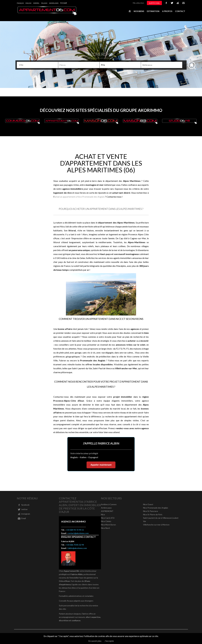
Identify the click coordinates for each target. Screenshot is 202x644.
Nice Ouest (148, 504)
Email (183, 3)
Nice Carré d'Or (108, 518)
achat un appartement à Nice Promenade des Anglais (79, 197)
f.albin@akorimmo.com (77, 548)
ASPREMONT (107, 511)
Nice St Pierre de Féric (153, 514)
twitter (172, 3)
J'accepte (109, 641)
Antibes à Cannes (109, 504)
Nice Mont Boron (108, 525)
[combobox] (37, 65)
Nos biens (139, 11)
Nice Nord (105, 528)
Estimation (153, 11)
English (28, 3)
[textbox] (39, 65)
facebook (166, 3)
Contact (180, 11)
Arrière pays (106, 508)
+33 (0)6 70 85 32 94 (75, 545)
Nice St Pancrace (151, 511)
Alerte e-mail (154, 3)
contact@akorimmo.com (78, 533)
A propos (167, 11)
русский (63, 3)
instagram (178, 3)
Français (20, 3)
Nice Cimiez (106, 521)
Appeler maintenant (101, 465)
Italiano (44, 3)
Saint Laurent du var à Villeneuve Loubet (161, 518)
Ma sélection (138, 3)
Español (36, 3)
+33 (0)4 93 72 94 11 (75, 530)
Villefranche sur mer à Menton (156, 525)
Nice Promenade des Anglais (156, 508)
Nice (103, 514)
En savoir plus (95, 641)
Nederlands (54, 3)
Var (145, 521)
